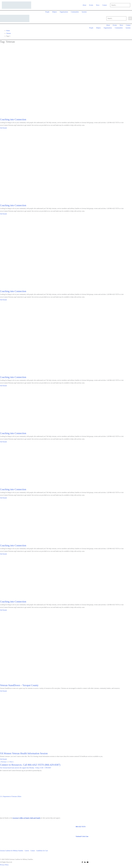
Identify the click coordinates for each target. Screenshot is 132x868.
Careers (27, 851)
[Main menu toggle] (130, 18)
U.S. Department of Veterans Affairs (11, 796)
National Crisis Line (82, 836)
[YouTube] (88, 862)
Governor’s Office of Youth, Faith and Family (26, 818)
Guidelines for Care (42, 851)
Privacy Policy (4, 865)
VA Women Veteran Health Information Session (24, 753)
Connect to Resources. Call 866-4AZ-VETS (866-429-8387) (30, 765)
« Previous (3, 762)
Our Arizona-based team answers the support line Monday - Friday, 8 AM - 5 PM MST (26, 768)
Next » (12, 762)
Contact (33, 851)
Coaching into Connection (13, 119)
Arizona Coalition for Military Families (12, 851)
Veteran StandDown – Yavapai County (19, 685)
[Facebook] (82, 862)
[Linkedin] (85, 862)
